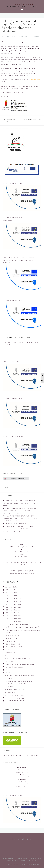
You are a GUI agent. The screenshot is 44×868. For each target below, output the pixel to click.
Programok (8, 678)
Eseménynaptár (10, 653)
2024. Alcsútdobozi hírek (13, 616)
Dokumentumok (10, 641)
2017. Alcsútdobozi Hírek (13, 596)
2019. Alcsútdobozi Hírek (13, 601)
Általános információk (12, 635)
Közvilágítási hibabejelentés (14, 667)
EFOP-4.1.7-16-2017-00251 (13, 647)
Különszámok (9, 670)
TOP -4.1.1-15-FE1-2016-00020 (15, 698)
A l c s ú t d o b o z (22, 4)
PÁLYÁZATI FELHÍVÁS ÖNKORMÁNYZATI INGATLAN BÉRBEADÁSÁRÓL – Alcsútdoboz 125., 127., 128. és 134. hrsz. (21, 518)
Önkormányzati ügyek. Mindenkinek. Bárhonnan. (20, 676)
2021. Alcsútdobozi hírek (13, 607)
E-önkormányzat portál (12, 644)
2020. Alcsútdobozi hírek (13, 604)
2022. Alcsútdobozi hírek (13, 610)
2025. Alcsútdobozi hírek (13, 619)
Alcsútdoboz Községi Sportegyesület (17, 624)
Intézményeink (36, 858)
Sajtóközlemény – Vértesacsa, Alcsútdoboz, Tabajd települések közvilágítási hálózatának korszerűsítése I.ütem (20, 529)
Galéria (7, 656)
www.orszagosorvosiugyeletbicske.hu (22, 573)
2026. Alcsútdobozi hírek (13, 621)
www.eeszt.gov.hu (37, 80)
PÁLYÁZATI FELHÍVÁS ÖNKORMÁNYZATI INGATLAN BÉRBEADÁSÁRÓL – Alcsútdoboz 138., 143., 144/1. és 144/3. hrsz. (20, 511)
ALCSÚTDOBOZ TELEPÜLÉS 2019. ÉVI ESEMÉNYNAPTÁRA (23, 627)
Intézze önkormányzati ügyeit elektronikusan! (19, 664)
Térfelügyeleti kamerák (12, 692)
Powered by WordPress (12, 864)
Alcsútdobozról (8, 858)
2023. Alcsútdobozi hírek (13, 613)
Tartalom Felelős (23, 37)
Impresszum (9, 661)
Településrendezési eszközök (14, 689)
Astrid (29, 864)
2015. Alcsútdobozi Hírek (13, 590)
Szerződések (9, 687)
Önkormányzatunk (22, 858)
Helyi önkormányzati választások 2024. (17, 658)
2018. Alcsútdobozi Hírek (13, 598)
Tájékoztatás (9, 524)
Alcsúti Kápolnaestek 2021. (32, 119)
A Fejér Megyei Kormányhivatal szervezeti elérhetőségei (21, 755)
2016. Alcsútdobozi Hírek (13, 593)
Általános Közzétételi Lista (13, 638)
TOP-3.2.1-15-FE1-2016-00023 (14, 701)
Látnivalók (8, 673)
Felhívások (36, 37)
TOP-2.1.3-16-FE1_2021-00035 (14, 695)
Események (8, 650)
